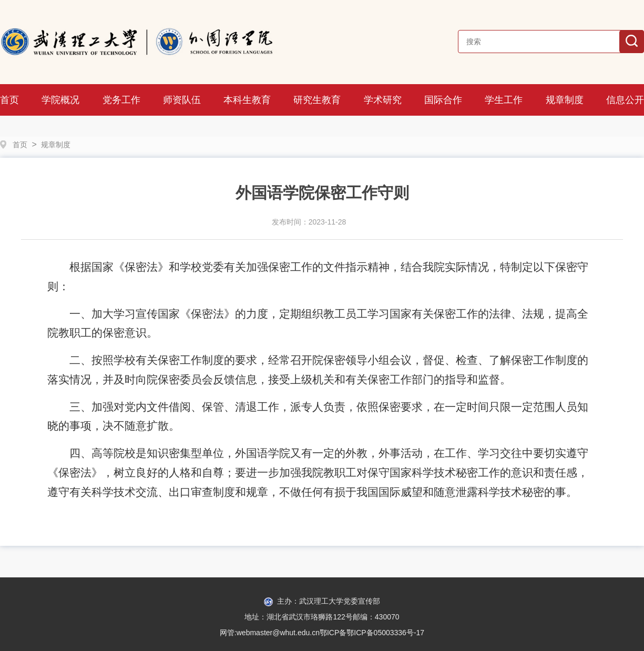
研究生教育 (317, 100)
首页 (9, 100)
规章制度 (565, 100)
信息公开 (625, 100)
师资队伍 (182, 100)
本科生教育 (247, 100)
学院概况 (60, 100)
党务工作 (121, 100)
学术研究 (383, 100)
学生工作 (504, 100)
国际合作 (443, 100)
